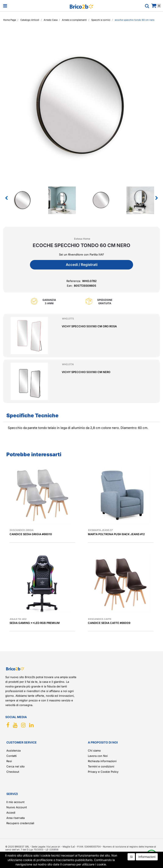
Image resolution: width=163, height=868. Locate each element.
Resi (9, 761)
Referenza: (74, 281)
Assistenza (13, 751)
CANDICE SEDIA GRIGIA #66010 (31, 534)
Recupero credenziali (20, 823)
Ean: (70, 286)
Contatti (11, 756)
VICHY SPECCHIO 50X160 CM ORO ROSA (89, 326)
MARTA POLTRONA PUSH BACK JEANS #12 (116, 534)
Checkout (13, 772)
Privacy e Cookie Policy (103, 772)
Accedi (11, 813)
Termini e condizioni (101, 766)
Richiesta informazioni (102, 761)
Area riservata (15, 818)
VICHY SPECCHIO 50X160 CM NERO (86, 372)
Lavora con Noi (98, 756)
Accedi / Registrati (82, 265)
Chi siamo (94, 751)
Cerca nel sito (15, 766)
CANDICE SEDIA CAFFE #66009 (109, 623)
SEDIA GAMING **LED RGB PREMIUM (35, 623)
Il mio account (15, 802)
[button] (6, 198)
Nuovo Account (17, 807)
